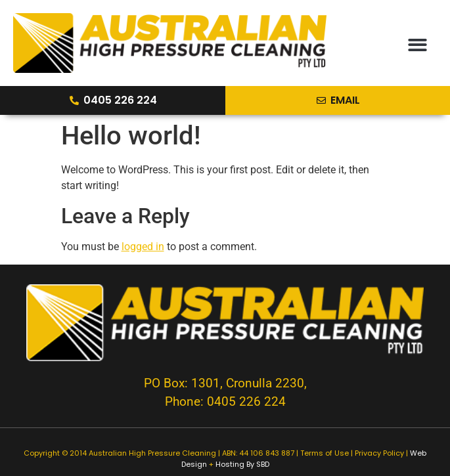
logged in (143, 247)
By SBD (258, 464)
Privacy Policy (379, 453)
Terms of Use (325, 453)
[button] (417, 45)
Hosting (230, 464)
